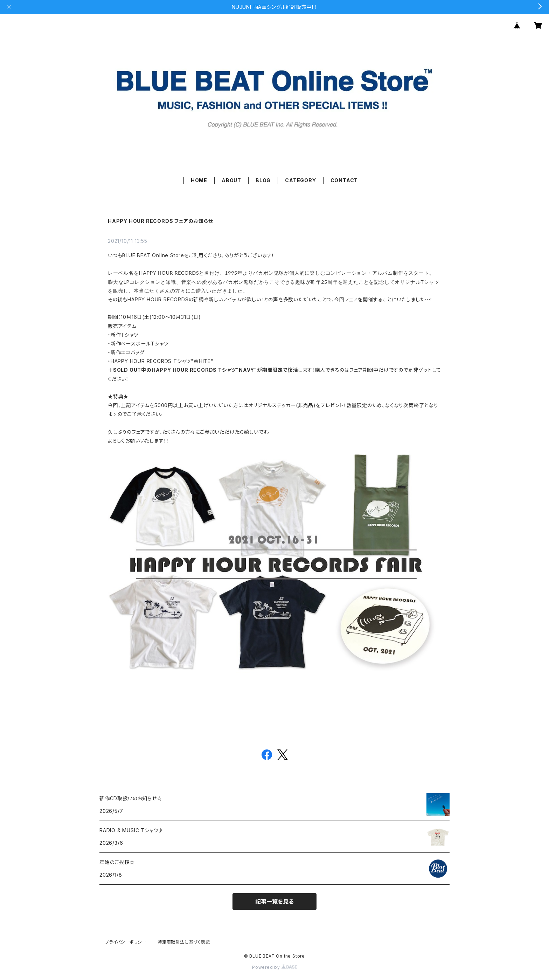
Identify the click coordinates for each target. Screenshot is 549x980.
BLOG (263, 180)
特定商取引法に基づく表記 (184, 942)
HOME (199, 180)
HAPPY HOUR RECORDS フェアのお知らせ (161, 221)
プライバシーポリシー (126, 942)
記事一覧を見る (274, 902)
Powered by (274, 967)
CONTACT (344, 180)
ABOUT (231, 180)
